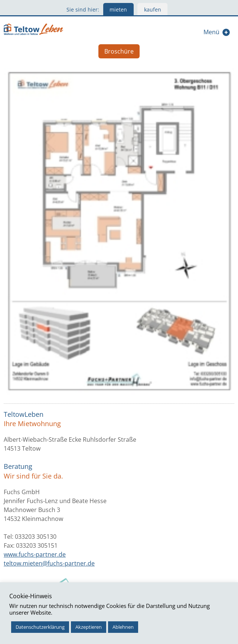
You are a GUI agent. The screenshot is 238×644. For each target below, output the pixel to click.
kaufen (153, 9)
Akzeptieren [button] (89, 627)
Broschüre (119, 51)
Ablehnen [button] (123, 627)
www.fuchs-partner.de (35, 554)
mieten (118, 9)
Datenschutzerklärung (40, 627)
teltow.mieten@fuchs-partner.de (49, 563)
